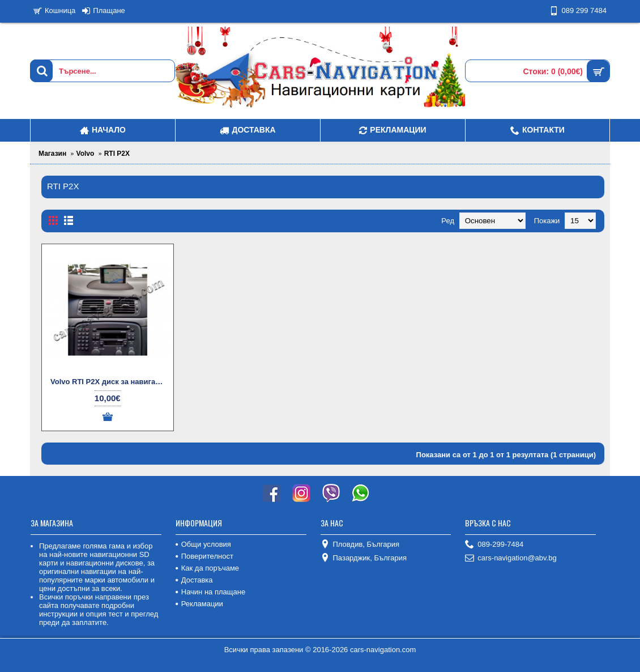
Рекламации (199, 604)
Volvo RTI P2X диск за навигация (110, 382)
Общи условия (203, 544)
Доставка (194, 580)
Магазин (52, 154)
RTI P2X (117, 154)
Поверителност (204, 556)
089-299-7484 (494, 545)
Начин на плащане (210, 592)
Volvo (86, 154)
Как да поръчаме (207, 568)
